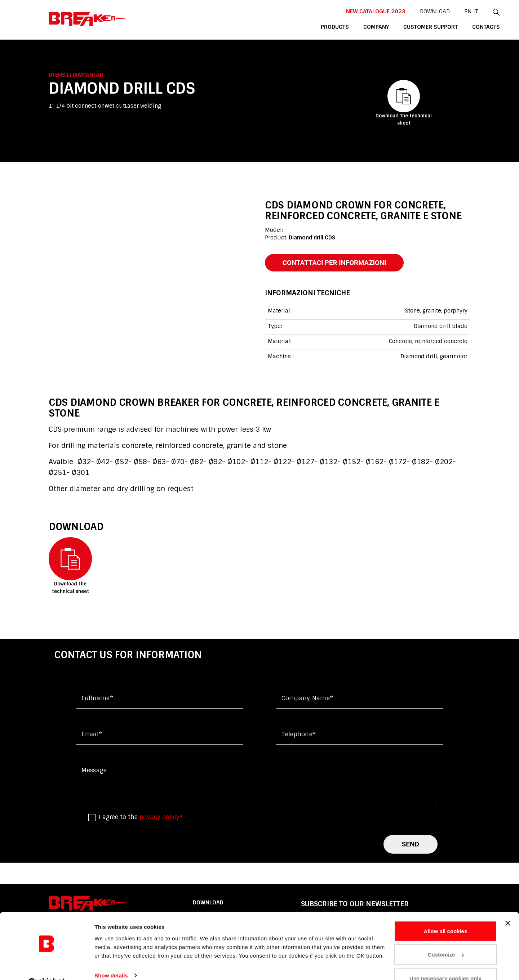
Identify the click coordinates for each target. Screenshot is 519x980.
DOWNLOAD (404, 11)
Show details (111, 958)
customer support (400, 27)
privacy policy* (161, 818)
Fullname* (97, 699)
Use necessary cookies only (445, 961)
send (411, 844)
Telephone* (299, 735)
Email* (92, 735)
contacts (455, 27)
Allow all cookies (445, 914)
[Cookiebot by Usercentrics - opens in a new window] (47, 966)
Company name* (307, 699)
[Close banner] (508, 906)
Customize (446, 937)
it (444, 11)
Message (94, 771)
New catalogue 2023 (345, 11)
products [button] (306, 27)
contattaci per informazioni (336, 263)
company (347, 27)
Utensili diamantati (76, 75)
